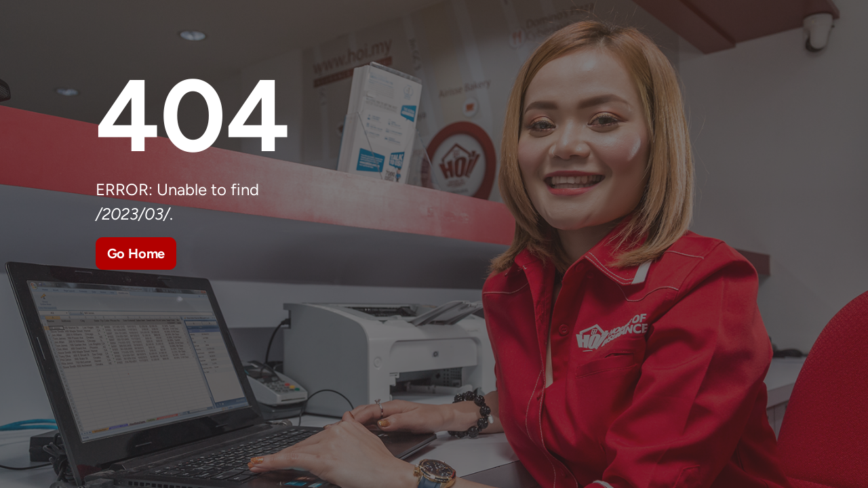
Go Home (136, 253)
